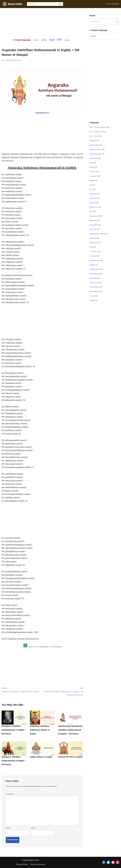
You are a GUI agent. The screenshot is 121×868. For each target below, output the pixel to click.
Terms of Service (37, 865)
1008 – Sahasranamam (98, 127)
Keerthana (93, 199)
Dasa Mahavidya (96, 154)
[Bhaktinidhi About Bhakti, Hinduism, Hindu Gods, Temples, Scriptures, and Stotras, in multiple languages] (13, 4)
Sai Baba (93, 238)
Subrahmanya (95, 261)
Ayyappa (93, 141)
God (91, 185)
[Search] (42, 4)
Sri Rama (93, 256)
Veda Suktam (94, 287)
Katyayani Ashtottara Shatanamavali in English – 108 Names (14, 761)
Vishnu (92, 296)
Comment (10, 794)
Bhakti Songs (94, 145)
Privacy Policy (22, 865)
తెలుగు (36, 40)
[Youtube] (113, 862)
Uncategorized (95, 274)
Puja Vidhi (93, 230)
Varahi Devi (94, 283)
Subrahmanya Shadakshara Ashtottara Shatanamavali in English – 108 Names (70, 730)
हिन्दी (59, 40)
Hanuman (93, 194)
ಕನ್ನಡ (52, 40)
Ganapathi (93, 176)
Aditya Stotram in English (41, 757)
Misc (91, 212)
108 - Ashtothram (7, 60)
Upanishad (93, 278)
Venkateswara (95, 292)
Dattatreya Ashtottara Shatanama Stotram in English (40, 730)
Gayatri (92, 181)
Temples (92, 265)
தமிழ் (44, 40)
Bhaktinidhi (29, 861)
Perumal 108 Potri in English (70, 757)
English (67, 40)
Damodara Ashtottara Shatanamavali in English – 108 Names (14, 730)
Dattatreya (93, 159)
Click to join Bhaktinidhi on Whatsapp (42, 647)
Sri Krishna (93, 252)
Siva (91, 247)
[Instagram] (118, 862)
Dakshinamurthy (96, 150)
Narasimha (93, 221)
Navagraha (18, 60)
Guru (91, 190)
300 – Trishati (94, 136)
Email (33, 828)
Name (9, 828)
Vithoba (92, 301)
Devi (91, 163)
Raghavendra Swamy (97, 234)
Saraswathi (93, 243)
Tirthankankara (95, 270)
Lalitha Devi (94, 207)
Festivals (92, 172)
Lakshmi (92, 203)
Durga (92, 167)
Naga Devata (94, 216)
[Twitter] (108, 862)
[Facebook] (104, 862)
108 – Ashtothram (96, 132)
